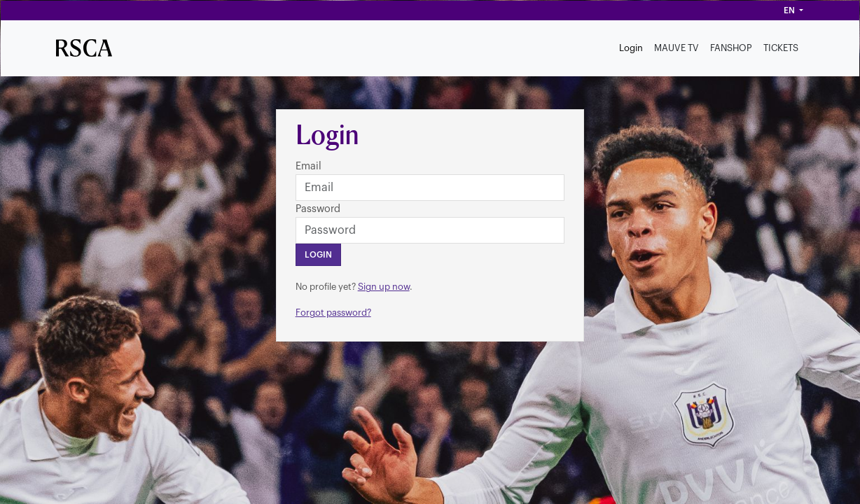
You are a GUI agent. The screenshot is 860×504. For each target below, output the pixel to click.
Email (308, 166)
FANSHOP (731, 48)
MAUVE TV (677, 48)
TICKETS (781, 48)
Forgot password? (333, 313)
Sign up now (384, 287)
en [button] (790, 10)
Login (631, 48)
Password (318, 209)
